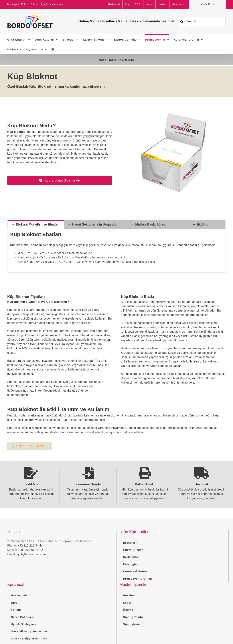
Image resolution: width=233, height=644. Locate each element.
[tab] (36, 224)
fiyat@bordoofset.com (52, 4)
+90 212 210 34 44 (30, 546)
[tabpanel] (116, 251)
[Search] (182, 21)
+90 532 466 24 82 (30, 550)
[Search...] (201, 21)
